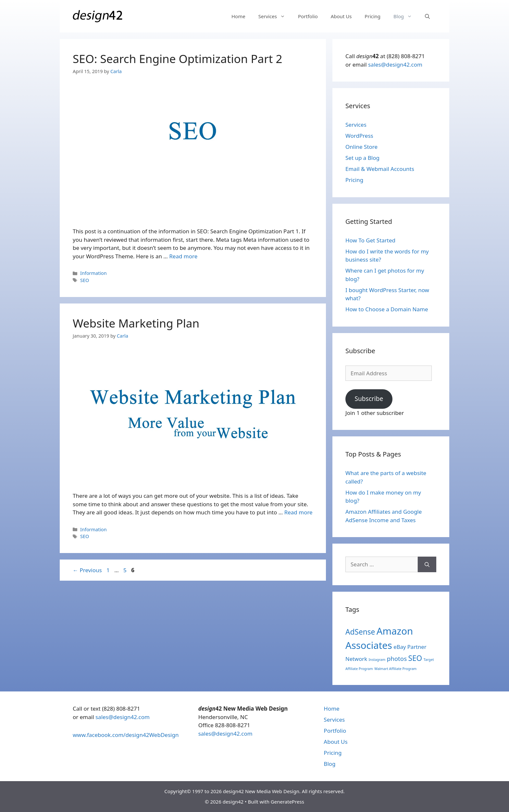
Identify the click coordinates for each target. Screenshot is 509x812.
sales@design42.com (395, 64)
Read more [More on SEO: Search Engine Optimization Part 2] (183, 256)
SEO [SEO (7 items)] (415, 658)
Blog (406, 16)
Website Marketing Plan (136, 323)
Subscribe (369, 399)
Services (275, 16)
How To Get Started (370, 240)
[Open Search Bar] (427, 16)
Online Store (361, 147)
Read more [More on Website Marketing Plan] (298, 512)
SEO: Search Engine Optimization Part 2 (177, 59)
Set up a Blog (362, 158)
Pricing (372, 16)
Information (93, 273)
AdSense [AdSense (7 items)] (360, 632)
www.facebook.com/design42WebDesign (126, 735)
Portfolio (308, 16)
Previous (87, 570)
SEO (85, 280)
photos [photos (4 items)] (397, 658)
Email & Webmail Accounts (380, 169)
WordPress (359, 136)
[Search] (427, 564)
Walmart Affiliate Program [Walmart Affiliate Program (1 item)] (395, 669)
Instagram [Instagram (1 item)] (377, 660)
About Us (341, 16)
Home (238, 16)
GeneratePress (287, 802)
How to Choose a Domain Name (387, 309)
